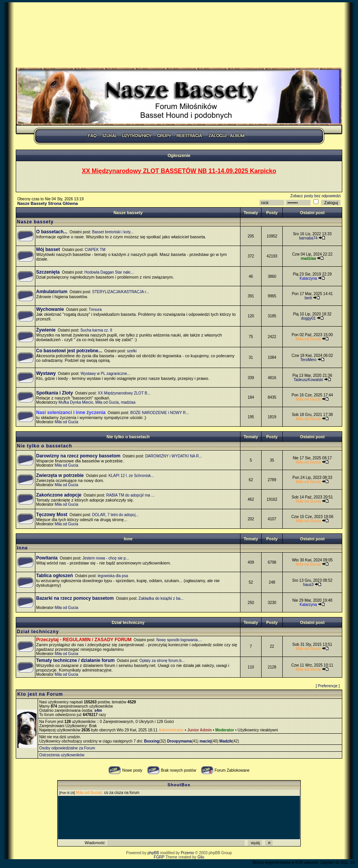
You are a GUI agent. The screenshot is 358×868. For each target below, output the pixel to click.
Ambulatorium (52, 292)
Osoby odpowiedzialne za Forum (67, 748)
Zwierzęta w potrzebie (60, 475)
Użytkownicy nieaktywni (258, 730)
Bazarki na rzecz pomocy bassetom (75, 598)
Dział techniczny (128, 622)
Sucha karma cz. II (96, 330)
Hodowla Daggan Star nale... (109, 272)
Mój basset (48, 249)
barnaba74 (308, 238)
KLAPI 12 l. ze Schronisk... (131, 476)
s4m (98, 710)
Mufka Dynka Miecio (76, 402)
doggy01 (308, 318)
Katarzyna (308, 278)
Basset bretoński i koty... (113, 232)
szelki (132, 351)
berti (308, 298)
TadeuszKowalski (308, 380)
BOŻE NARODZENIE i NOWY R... (160, 413)
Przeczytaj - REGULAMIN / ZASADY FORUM (84, 640)
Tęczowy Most (52, 515)
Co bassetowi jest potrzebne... (69, 351)
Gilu (201, 857)
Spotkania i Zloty (55, 393)
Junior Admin (199, 730)
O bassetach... (52, 232)
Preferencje (328, 686)
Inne (128, 539)
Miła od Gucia (107, 402)
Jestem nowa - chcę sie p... (106, 558)
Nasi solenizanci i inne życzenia (71, 413)
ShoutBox (179, 785)
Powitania (47, 558)
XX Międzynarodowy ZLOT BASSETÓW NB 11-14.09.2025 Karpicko (179, 171)
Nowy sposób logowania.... (179, 640)
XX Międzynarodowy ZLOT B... (124, 393)
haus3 (308, 585)
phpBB (153, 853)
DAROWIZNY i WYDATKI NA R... (174, 456)
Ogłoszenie (179, 155)
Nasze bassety (128, 213)
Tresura (95, 309)
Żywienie (46, 330)
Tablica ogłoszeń (55, 576)
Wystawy (46, 373)
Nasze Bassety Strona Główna (48, 203)
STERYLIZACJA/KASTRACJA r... (121, 292)
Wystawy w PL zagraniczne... (106, 374)
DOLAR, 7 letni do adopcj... (115, 515)
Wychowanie (50, 309)
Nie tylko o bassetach (128, 437)
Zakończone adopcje (59, 495)
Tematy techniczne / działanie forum (75, 660)
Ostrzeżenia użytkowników (62, 755)
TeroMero (308, 360)
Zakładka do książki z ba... (161, 598)
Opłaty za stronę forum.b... (162, 661)
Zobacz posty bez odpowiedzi (316, 196)
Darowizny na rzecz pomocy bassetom (78, 456)
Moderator (225, 730)
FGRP (159, 857)
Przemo (187, 853)
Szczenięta (48, 272)
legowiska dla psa (113, 576)
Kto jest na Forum (40, 694)
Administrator (171, 730)
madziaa (128, 402)
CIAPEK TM (95, 250)
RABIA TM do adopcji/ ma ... (130, 495)
